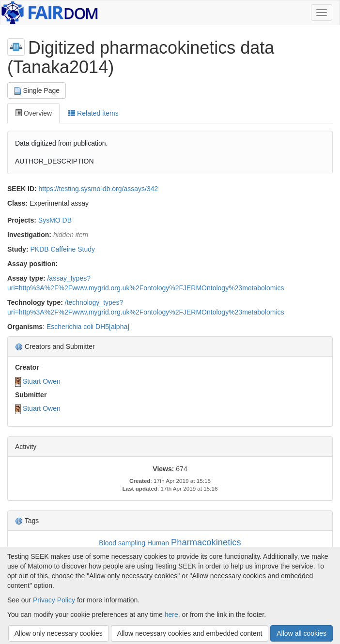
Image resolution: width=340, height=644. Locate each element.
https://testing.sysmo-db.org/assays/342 (99, 189)
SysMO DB (55, 220)
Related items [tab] (93, 113)
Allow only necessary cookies (59, 633)
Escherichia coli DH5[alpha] (88, 327)
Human (158, 543)
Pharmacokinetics (206, 542)
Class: (17, 203)
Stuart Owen (42, 381)
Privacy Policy (54, 600)
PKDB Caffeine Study (62, 249)
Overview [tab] (33, 113)
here (171, 614)
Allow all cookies (301, 633)
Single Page (37, 91)
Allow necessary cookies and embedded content (190, 633)
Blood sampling (122, 543)
